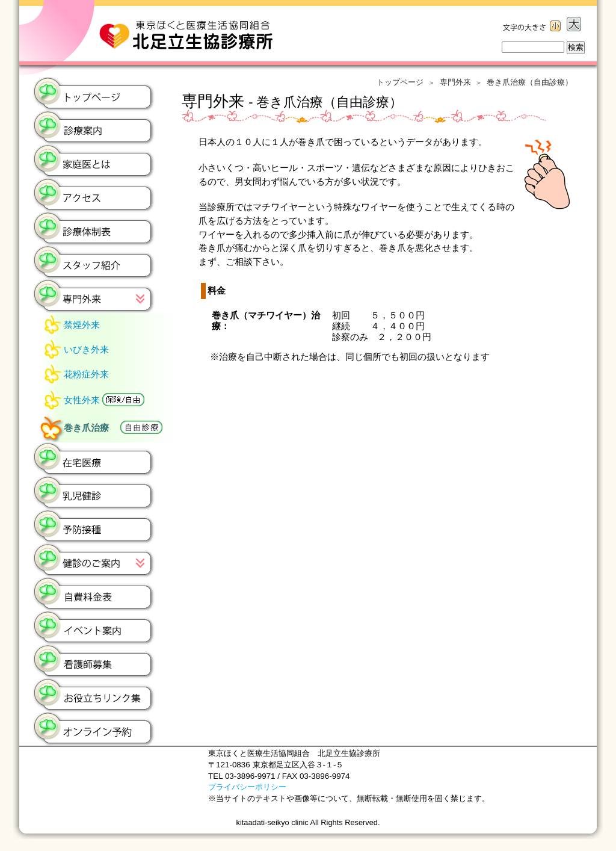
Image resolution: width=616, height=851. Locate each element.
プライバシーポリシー (247, 787)
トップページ (400, 82)
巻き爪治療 (113, 427)
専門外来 (455, 82)
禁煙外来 (82, 325)
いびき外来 (86, 349)
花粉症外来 (86, 374)
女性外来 (104, 400)
